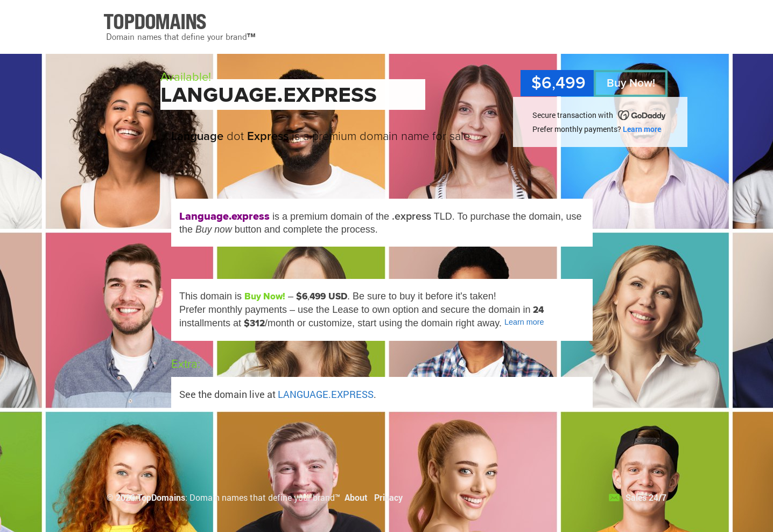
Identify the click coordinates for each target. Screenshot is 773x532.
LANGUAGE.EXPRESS (326, 394)
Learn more (642, 129)
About (356, 497)
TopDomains (161, 497)
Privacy (388, 497)
